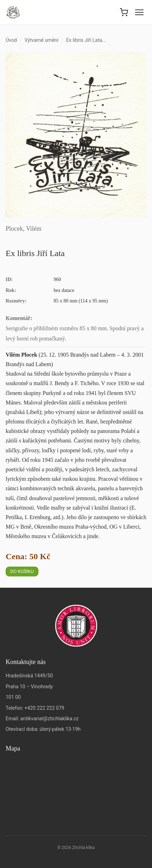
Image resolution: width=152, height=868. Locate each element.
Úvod (11, 40)
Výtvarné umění (41, 40)
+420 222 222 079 (44, 708)
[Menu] (139, 12)
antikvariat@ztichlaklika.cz (50, 719)
